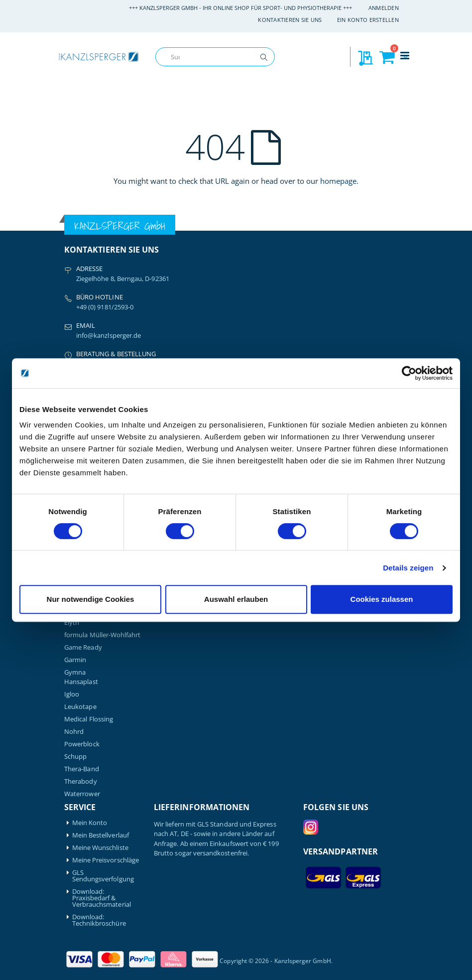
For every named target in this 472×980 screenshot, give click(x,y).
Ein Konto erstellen (368, 20)
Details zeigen (408, 568)
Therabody (81, 781)
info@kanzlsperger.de (109, 335)
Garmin (75, 660)
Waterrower (82, 794)
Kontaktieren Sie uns (290, 20)
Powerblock (82, 744)
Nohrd (74, 732)
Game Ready (83, 647)
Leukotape (80, 707)
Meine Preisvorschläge (106, 860)
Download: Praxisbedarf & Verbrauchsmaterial (102, 898)
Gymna (75, 672)
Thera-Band (82, 769)
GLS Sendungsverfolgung (103, 876)
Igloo (72, 694)
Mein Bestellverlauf (101, 835)
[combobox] (215, 57)
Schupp (75, 757)
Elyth (72, 623)
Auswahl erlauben (236, 599)
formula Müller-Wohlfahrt (103, 635)
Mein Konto (90, 823)
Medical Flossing (89, 719)
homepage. (339, 181)
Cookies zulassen (382, 599)
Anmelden (384, 8)
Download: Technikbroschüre (99, 920)
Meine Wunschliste (100, 848)
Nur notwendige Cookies (91, 599)
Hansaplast (81, 682)
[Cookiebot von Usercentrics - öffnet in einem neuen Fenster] (409, 373)
